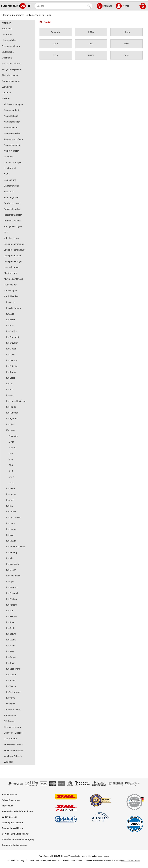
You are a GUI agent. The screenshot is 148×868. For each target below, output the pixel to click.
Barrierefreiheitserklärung (15, 845)
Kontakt (108, 6)
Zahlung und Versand (12, 823)
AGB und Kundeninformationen (17, 811)
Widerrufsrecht (9, 817)
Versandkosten (75, 856)
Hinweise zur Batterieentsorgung (18, 839)
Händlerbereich (9, 795)
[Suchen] (60, 6)
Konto (126, 6)
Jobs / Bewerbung (11, 800)
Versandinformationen (130, 861)
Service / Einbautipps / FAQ (15, 834)
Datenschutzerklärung (13, 828)
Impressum (8, 806)
